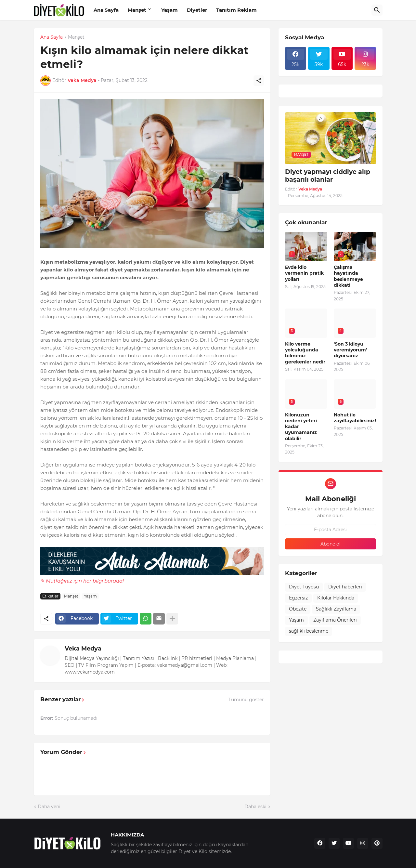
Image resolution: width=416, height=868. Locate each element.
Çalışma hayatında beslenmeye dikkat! (348, 276)
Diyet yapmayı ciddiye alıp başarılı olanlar (328, 176)
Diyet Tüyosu (304, 587)
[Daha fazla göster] (172, 619)
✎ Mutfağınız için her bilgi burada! (82, 581)
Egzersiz (298, 598)
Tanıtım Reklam (236, 10)
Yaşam (169, 10)
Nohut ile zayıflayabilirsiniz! (355, 418)
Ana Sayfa (106, 10)
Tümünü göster (246, 700)
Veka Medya (83, 649)
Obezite (298, 609)
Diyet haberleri (345, 587)
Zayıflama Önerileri (335, 620)
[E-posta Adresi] (331, 530)
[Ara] (377, 10)
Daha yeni (49, 807)
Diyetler (197, 10)
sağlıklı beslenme (309, 631)
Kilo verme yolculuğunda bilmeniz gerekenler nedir (305, 353)
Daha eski (255, 807)
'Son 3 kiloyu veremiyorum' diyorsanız (350, 350)
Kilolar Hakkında (336, 598)
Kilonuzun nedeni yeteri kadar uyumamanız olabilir (301, 427)
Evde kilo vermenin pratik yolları (304, 273)
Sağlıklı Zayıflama (336, 609)
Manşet (137, 10)
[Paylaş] (259, 81)
